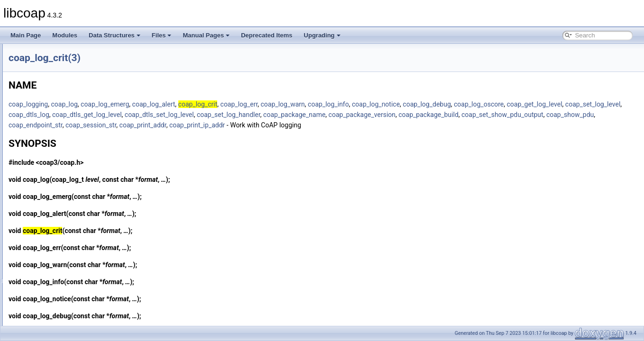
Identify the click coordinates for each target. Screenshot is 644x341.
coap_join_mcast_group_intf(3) (70, 158)
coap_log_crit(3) (52, 189)
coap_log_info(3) (52, 231)
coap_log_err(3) (51, 221)
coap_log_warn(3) (54, 262)
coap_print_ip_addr (514, 125)
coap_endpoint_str (352, 125)
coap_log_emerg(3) (56, 210)
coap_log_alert (272, 104)
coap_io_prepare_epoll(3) (64, 85)
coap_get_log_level (155, 115)
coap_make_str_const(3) (63, 294)
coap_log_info (447, 104)
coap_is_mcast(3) (54, 148)
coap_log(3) (46, 169)
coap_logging (147, 104)
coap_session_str (408, 125)
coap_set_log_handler (464, 115)
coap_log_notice (494, 104)
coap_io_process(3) (56, 106)
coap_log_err (358, 104)
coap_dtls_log (264, 115)
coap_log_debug (545, 104)
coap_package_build (157, 125)
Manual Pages (206, 35)
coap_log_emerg (223, 104)
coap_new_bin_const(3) (61, 314)
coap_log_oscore (597, 104)
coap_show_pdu (299, 125)
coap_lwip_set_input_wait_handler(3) (78, 283)
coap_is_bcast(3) (53, 137)
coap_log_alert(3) (53, 179)
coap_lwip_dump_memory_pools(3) (76, 273)
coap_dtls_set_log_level (395, 115)
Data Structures (115, 35)
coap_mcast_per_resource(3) (69, 304)
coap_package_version (597, 115)
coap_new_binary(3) (57, 325)
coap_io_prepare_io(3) (60, 96)
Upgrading (322, 35)
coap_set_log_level (213, 115)
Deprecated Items (267, 35)
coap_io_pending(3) (56, 75)
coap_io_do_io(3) (53, 64)
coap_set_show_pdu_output (231, 125)
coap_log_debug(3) (56, 200)
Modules (65, 35)
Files (162, 35)
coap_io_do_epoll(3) (57, 54)
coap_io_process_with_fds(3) (68, 117)
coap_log (183, 104)
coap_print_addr (460, 125)
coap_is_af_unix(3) (55, 127)
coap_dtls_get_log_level (322, 115)
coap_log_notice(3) (55, 242)
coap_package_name (529, 115)
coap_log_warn (401, 104)
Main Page (26, 35)
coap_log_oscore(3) (56, 252)
